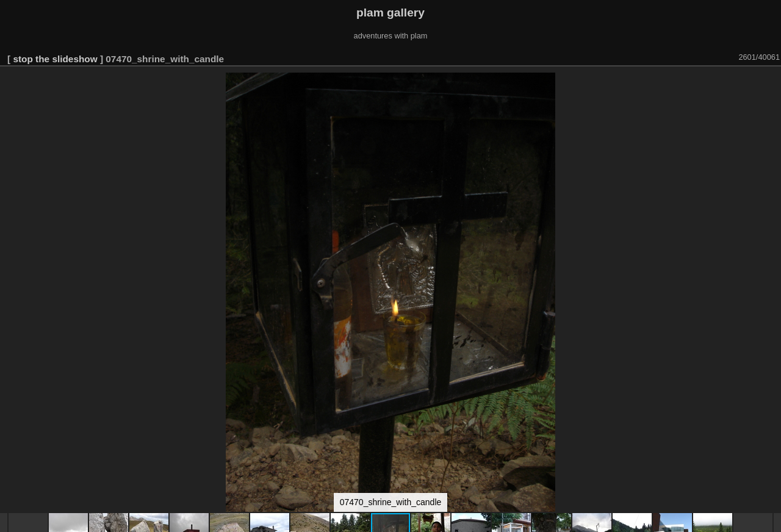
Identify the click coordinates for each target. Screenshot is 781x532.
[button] (770, 84)
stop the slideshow (55, 59)
